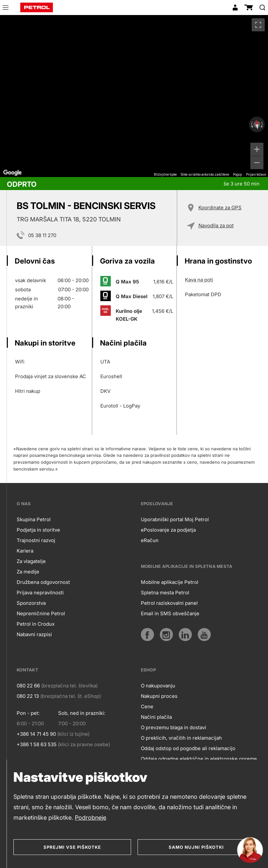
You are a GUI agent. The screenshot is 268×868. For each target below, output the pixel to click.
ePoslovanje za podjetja (168, 530)
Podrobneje (91, 818)
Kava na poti (199, 280)
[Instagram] (166, 635)
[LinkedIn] (185, 635)
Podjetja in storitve (38, 530)
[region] (134, 96)
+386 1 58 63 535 (37, 744)
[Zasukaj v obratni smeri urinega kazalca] (251, 124)
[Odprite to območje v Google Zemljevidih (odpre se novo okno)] (12, 173)
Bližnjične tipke (165, 175)
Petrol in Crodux (36, 624)
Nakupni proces (159, 696)
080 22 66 (28, 686)
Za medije (28, 572)
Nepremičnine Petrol (41, 613)
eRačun (150, 540)
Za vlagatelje (31, 561)
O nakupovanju (158, 686)
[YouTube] (204, 635)
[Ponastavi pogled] (257, 125)
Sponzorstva (31, 603)
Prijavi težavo (256, 175)
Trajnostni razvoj (36, 540)
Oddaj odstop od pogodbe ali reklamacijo (188, 748)
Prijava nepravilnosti (40, 593)
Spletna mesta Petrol (165, 593)
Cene (147, 707)
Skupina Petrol (34, 519)
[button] (6, 8)
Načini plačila (156, 717)
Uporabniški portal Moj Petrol (175, 519)
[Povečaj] (257, 149)
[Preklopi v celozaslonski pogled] (258, 25)
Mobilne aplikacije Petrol (170, 582)
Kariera (25, 551)
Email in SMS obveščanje (170, 613)
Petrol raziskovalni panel (169, 603)
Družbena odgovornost (43, 582)
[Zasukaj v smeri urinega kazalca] (262, 124)
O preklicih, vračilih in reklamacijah (181, 738)
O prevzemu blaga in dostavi (174, 727)
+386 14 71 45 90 (36, 734)
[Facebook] (147, 635)
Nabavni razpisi (34, 634)
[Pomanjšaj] (257, 163)
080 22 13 (28, 696)
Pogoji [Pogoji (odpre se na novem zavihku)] (238, 175)
